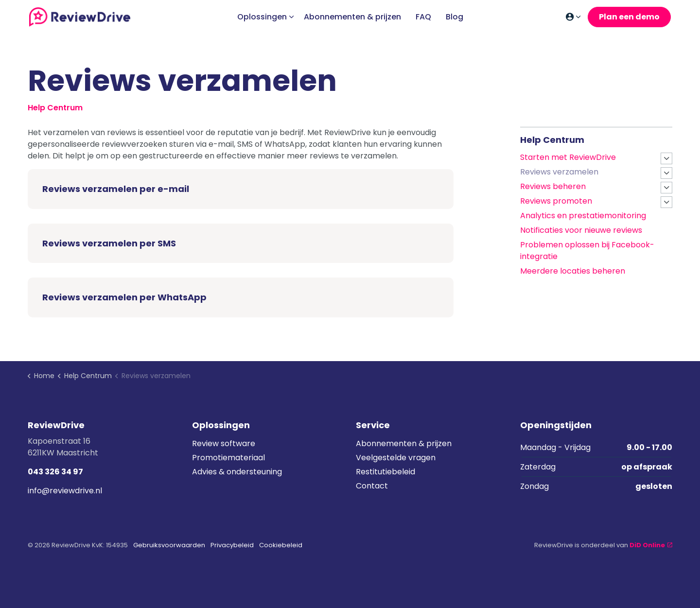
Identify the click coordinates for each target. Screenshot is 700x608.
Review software (224, 443)
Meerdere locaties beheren (573, 271)
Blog (455, 17)
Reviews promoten (556, 201)
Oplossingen (262, 17)
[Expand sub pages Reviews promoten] (666, 202)
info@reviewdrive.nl (65, 491)
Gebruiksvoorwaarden (169, 545)
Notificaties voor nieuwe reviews (581, 230)
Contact (372, 486)
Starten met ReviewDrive (568, 157)
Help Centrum (552, 140)
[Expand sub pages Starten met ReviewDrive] (666, 158)
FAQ (423, 17)
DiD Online (651, 545)
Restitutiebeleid (385, 472)
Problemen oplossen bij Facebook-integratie (587, 251)
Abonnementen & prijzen (352, 17)
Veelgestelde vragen (396, 458)
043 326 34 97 (55, 472)
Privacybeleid (232, 545)
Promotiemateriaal (228, 458)
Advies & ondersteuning (237, 472)
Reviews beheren (553, 186)
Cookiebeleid (281, 545)
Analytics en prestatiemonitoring (583, 216)
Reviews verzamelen (559, 172)
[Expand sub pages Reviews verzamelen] (666, 173)
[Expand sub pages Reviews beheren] (666, 188)
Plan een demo (629, 17)
